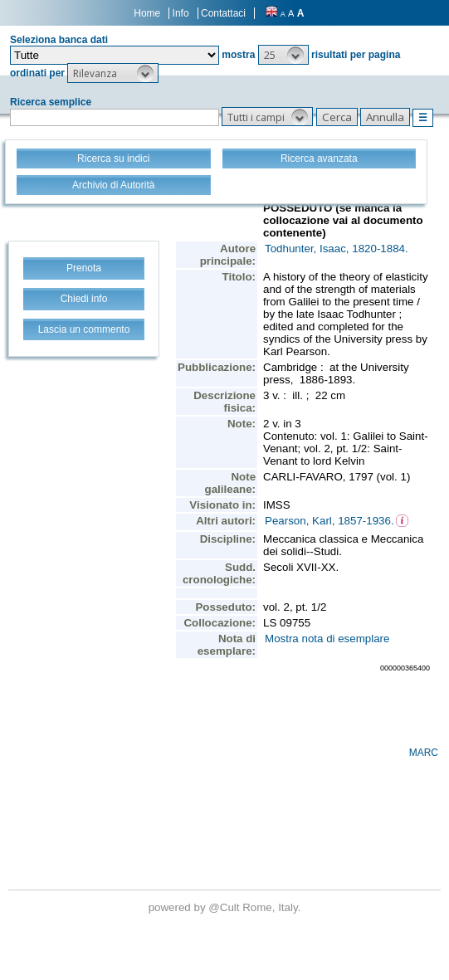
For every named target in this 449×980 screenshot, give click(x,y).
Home (147, 13)
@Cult (225, 907)
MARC (424, 753)
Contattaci (223, 13)
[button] (283, 55)
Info (181, 13)
